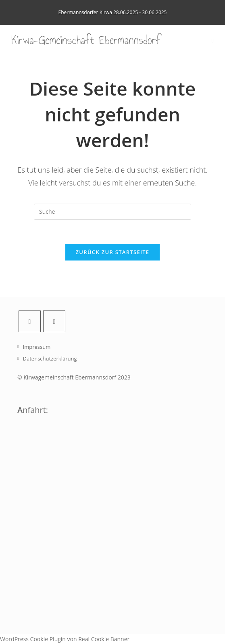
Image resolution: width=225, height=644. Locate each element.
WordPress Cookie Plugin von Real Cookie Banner (65, 639)
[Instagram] (54, 321)
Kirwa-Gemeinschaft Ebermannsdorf (86, 40)
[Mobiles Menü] (213, 40)
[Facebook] (30, 321)
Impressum (37, 347)
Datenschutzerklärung (50, 358)
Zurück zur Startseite (113, 252)
